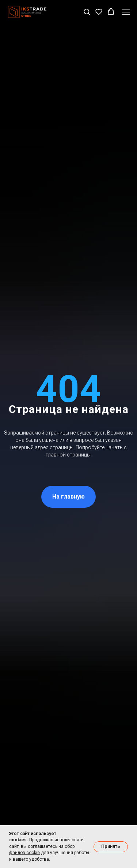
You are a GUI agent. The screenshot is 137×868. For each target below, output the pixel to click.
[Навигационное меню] (126, 12)
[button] (87, 12)
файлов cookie (24, 853)
